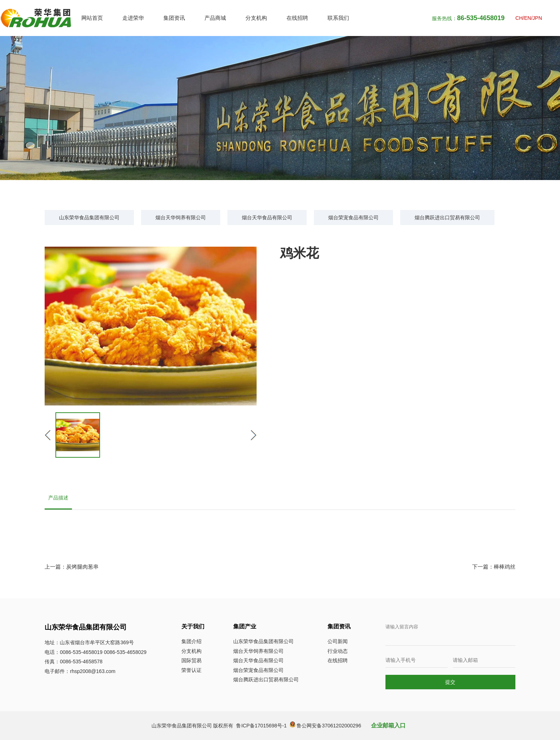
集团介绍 (191, 641)
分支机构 (256, 18)
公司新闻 (338, 641)
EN (527, 18)
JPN (537, 18)
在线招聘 (297, 18)
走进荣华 (133, 18)
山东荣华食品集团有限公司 (89, 217)
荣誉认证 (191, 670)
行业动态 (338, 651)
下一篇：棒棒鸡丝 (494, 567)
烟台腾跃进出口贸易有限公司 (447, 217)
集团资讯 (174, 18)
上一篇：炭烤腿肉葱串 (72, 567)
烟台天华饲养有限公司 (181, 217)
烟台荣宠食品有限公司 (353, 217)
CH (519, 18)
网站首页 (92, 18)
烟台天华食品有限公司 (267, 217)
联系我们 (338, 18)
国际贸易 (191, 660)
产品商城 (215, 18)
